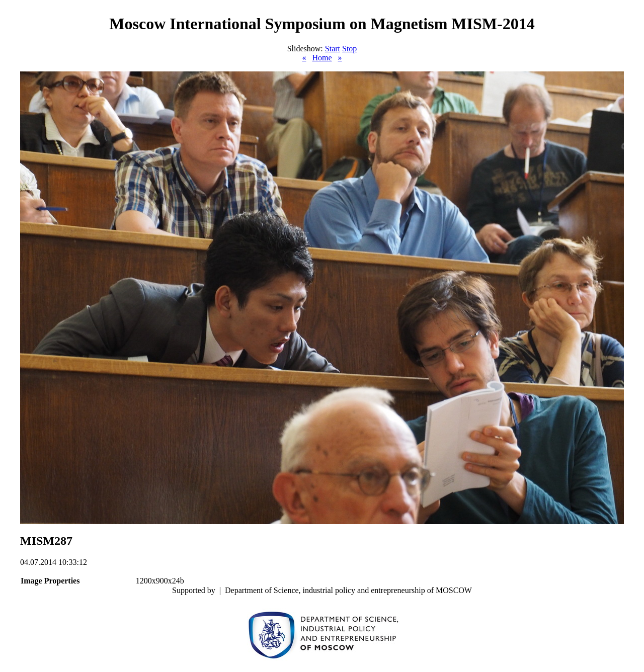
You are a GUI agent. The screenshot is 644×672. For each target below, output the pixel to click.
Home (322, 58)
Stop (349, 49)
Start (333, 49)
